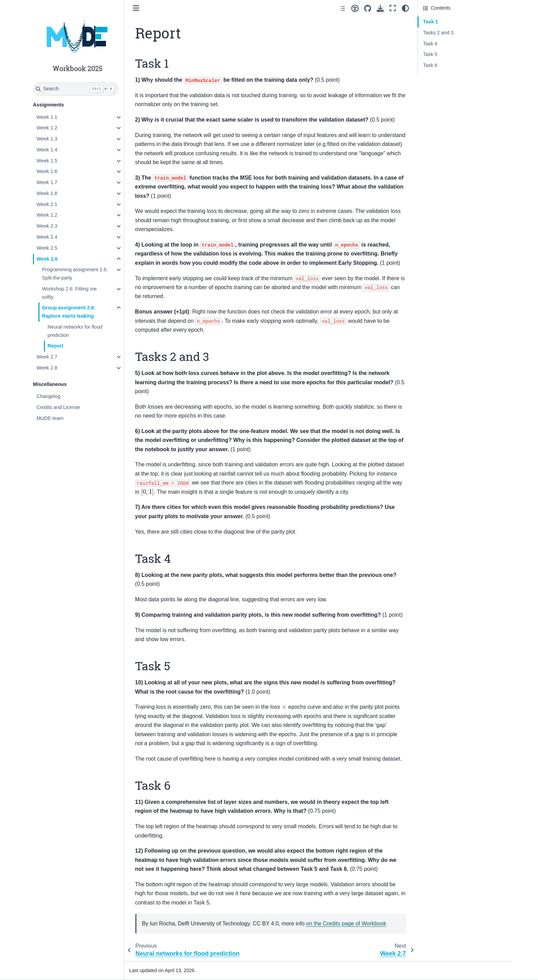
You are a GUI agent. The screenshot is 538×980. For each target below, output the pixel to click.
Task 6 (430, 65)
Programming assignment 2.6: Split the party (75, 274)
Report (55, 346)
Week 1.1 (47, 117)
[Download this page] (380, 8)
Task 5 (430, 54)
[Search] (76, 89)
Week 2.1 (47, 204)
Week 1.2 (47, 128)
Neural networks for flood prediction (75, 331)
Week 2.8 (47, 368)
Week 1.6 (47, 171)
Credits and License (58, 407)
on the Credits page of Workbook (346, 924)
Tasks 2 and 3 (438, 33)
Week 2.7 (47, 357)
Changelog (48, 396)
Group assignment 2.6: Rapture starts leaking (69, 312)
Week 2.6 (47, 259)
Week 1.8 (47, 193)
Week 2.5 (47, 248)
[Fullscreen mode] (393, 8)
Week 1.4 (47, 150)
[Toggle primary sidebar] (136, 8)
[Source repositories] (368, 8)
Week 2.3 (47, 226)
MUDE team (50, 418)
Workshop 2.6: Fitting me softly (69, 293)
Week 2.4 (47, 237)
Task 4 (430, 44)
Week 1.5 (47, 161)
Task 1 (431, 22)
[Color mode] (405, 8)
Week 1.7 (47, 182)
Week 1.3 (47, 139)
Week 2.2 (47, 215)
